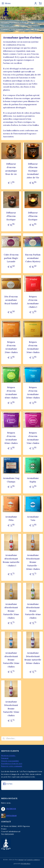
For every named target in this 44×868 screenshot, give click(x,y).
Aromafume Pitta (11, 518)
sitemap (21, 860)
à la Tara (8, 784)
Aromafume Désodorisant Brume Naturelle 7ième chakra (11, 709)
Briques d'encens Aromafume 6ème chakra (11, 438)
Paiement (5, 758)
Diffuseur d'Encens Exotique (11, 216)
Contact (5, 29)
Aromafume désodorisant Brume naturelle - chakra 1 (11, 560)
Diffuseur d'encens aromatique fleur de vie (11, 169)
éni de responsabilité (11, 761)
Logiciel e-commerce (33, 860)
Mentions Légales (19, 26)
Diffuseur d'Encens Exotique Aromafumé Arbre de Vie (33, 171)
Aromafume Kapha (33, 480)
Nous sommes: (17, 29)
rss (25, 860)
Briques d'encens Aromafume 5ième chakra (33, 392)
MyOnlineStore (26, 864)
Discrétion (34, 26)
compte (29, 29)
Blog (36, 29)
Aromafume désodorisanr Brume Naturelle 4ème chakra (33, 611)
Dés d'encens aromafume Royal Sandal (11, 300)
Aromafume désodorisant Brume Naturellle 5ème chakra (11, 660)
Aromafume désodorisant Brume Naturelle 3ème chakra (11, 611)
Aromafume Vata (33, 518)
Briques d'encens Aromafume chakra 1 (33, 302)
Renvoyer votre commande (12, 766)
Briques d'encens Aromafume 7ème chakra (33, 438)
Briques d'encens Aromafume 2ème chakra (11, 347)
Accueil (4, 22)
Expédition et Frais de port (22, 22)
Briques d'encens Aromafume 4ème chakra (11, 392)
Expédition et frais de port (12, 764)
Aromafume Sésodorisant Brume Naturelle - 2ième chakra (33, 562)
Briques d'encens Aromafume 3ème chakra (33, 347)
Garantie (5, 26)
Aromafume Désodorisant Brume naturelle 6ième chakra (33, 658)
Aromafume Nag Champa (11, 480)
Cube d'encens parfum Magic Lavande (11, 258)
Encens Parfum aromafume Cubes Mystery (33, 258)
